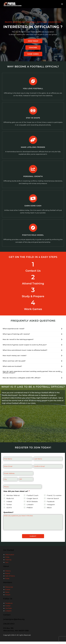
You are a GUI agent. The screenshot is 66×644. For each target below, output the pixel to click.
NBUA (49, 511)
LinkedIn (30, 508)
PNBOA (30, 511)
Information (10, 557)
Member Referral (13, 499)
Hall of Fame (10, 578)
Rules (7, 581)
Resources (9, 589)
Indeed (9, 505)
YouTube (8, 611)
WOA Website (32, 505)
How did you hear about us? (17, 494)
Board (8, 576)
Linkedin (8, 613)
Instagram (51, 508)
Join (7, 565)
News (7, 595)
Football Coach (32, 499)
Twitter (9, 508)
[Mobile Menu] (62, 4)
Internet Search (53, 502)
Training (8, 562)
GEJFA (9, 511)
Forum (8, 597)
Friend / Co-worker (54, 499)
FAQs (7, 560)
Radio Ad (10, 502)
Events (8, 592)
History (8, 573)
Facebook (51, 505)
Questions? (8, 515)
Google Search (32, 502)
